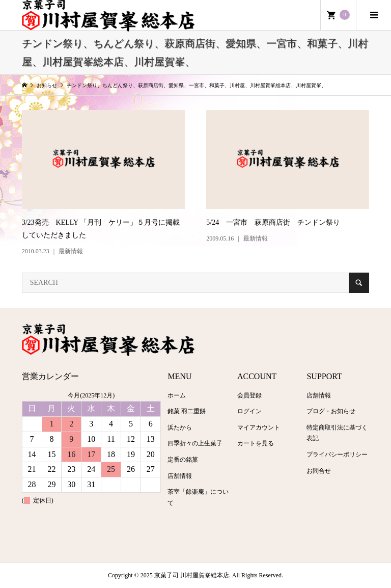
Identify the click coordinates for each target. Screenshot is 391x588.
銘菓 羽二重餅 (187, 411)
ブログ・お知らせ (331, 411)
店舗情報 (180, 476)
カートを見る (256, 443)
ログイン (249, 411)
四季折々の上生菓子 (195, 443)
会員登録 (249, 395)
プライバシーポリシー (337, 455)
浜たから (180, 427)
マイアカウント (259, 427)
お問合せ (319, 471)
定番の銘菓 (183, 460)
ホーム (177, 395)
